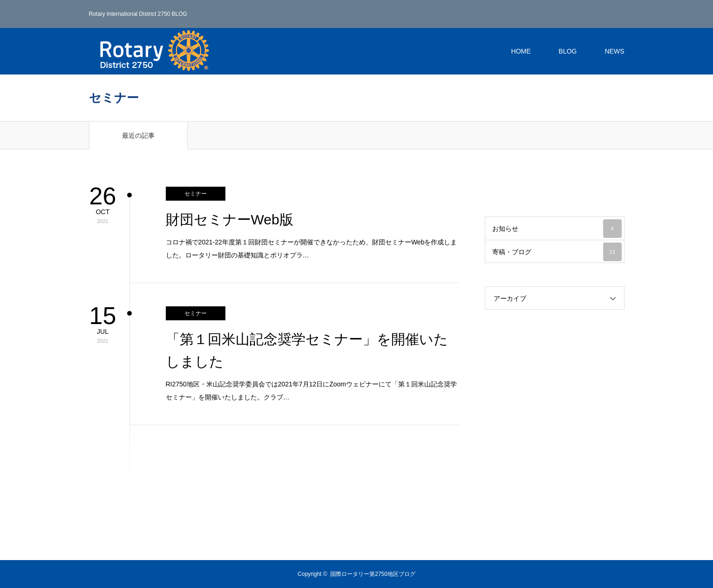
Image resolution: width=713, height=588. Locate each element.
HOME (521, 51)
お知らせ (557, 229)
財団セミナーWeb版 (230, 220)
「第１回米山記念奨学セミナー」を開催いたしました (307, 350)
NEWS (615, 51)
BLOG (568, 51)
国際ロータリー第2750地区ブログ (373, 574)
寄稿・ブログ (557, 252)
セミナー (196, 194)
